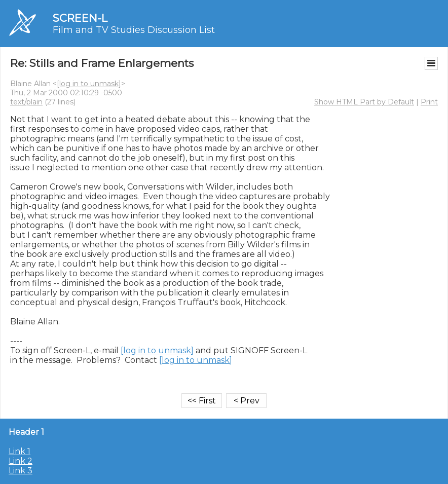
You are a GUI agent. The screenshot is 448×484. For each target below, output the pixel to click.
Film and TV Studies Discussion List (134, 30)
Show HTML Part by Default (364, 102)
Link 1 (20, 451)
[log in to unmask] (89, 84)
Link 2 (21, 461)
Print (429, 102)
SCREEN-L (80, 18)
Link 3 (21, 471)
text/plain (26, 102)
